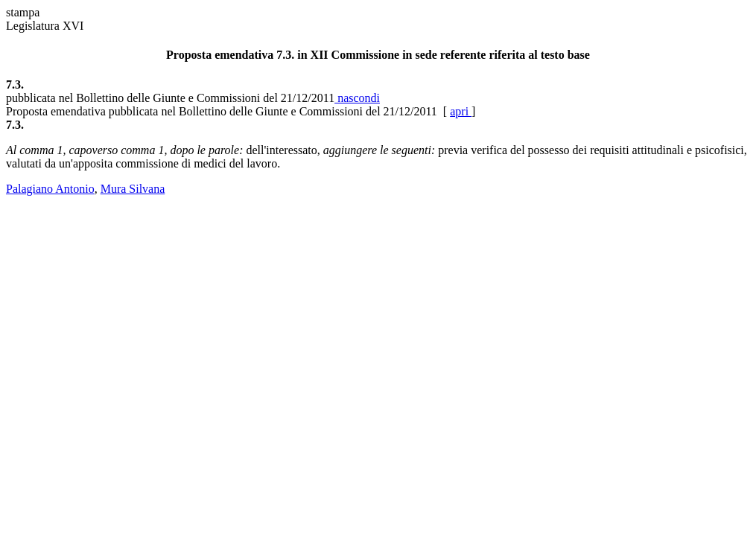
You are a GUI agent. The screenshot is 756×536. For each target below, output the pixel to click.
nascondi (357, 98)
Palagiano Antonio (50, 189)
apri (461, 111)
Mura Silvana (133, 189)
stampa (23, 12)
